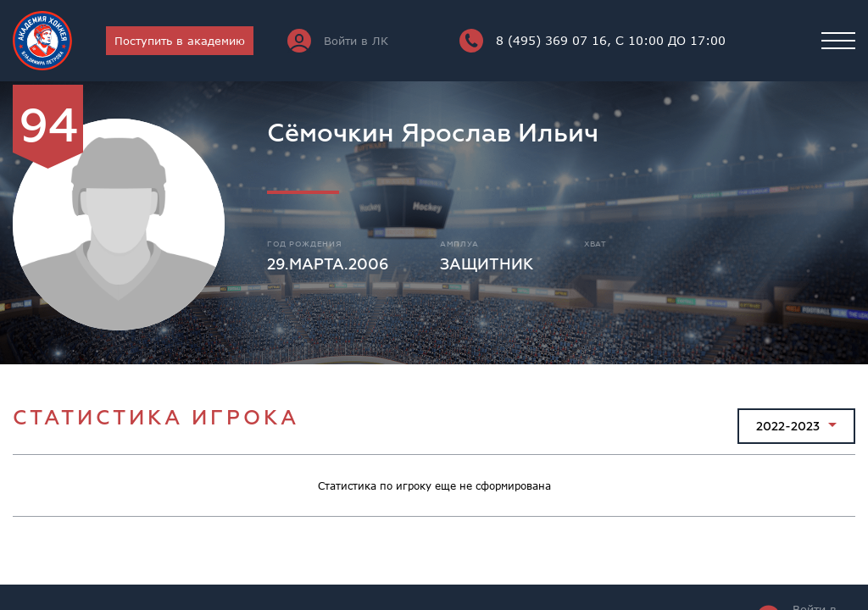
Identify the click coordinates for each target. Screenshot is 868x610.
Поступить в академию (180, 41)
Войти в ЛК (338, 41)
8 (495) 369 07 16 (593, 41)
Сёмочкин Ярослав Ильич (433, 133)
